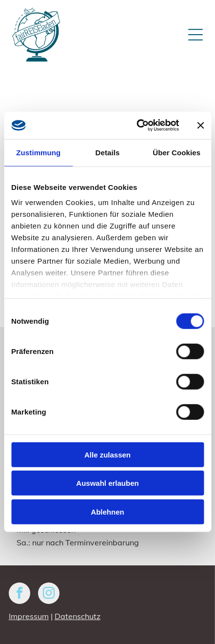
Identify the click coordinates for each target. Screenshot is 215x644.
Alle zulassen (107, 455)
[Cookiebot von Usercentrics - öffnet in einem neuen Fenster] (137, 125)
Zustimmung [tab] (38, 153)
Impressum (29, 616)
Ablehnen (107, 512)
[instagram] (49, 594)
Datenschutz (78, 616)
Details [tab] (108, 153)
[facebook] (20, 594)
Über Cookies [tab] (176, 153)
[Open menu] (195, 35)
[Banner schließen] (200, 125)
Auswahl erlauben (107, 483)
